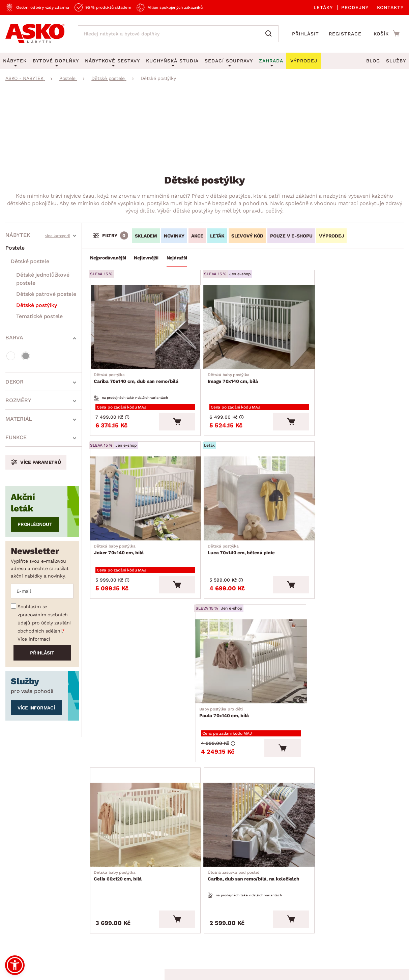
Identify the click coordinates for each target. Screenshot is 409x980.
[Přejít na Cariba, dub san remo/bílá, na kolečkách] (247, 633)
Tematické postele (39, 316)
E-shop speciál (194, 838)
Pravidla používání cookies (107, 939)
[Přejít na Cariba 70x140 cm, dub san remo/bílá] (141, 323)
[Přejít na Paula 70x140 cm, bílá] (352, 482)
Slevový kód (247, 236)
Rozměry (18, 400)
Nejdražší (177, 258)
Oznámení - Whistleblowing (118, 878)
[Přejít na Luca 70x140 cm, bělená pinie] (141, 482)
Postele (15, 248)
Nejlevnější (146, 258)
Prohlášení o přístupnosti (114, 909)
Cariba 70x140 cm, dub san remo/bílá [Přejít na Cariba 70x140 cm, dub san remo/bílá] (138, 369)
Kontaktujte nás (103, 862)
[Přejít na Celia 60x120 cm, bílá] (141, 633)
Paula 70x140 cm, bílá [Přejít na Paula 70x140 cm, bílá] (331, 528)
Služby (396, 61)
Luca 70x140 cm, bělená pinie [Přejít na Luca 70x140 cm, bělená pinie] (129, 528)
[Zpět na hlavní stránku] (35, 34)
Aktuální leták (193, 823)
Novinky (174, 236)
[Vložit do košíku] (169, 410)
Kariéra (14, 909)
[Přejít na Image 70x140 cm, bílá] (247, 323)
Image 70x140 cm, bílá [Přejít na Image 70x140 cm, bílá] (226, 369)
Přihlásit (305, 34)
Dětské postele (30, 261)
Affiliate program (104, 893)
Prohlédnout (35, 524)
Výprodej (187, 854)
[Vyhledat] (270, 34)
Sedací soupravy (229, 61)
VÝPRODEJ (331, 236)
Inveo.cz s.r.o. (231, 969)
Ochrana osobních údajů (105, 928)
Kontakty (390, 7)
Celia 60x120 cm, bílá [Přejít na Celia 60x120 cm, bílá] (119, 679)
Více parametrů (41, 462)
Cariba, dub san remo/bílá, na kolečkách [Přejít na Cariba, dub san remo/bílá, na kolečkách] (247, 683)
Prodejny (355, 7)
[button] (15, 965)
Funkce (16, 437)
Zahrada (271, 61)
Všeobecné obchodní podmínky (35, 928)
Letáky (323, 7)
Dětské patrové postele (46, 294)
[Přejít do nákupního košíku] (387, 33)
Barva (14, 338)
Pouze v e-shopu (291, 236)
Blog (373, 61)
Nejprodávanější (108, 258)
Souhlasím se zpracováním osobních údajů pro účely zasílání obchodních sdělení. (44, 619)
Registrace (345, 34)
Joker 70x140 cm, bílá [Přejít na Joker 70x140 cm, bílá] (331, 369)
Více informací (34, 639)
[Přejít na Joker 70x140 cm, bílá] (352, 323)
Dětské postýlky (36, 305)
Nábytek (18, 235)
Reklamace (96, 831)
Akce (197, 236)
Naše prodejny (24, 862)
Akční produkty (195, 807)
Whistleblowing (20, 939)
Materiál (19, 419)
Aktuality (17, 847)
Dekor (14, 382)
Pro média (18, 893)
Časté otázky (99, 847)
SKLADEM (146, 236)
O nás (13, 831)
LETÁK (217, 236)
